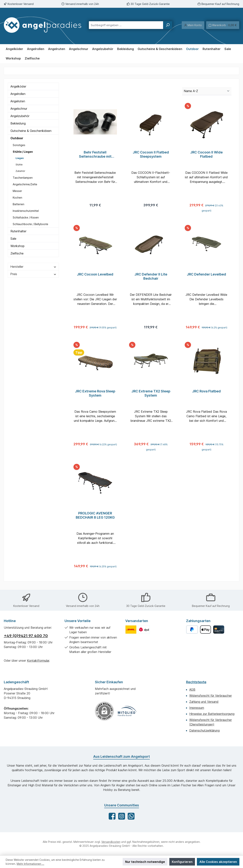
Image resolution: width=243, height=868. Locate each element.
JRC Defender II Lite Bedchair (151, 277)
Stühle (19, 165)
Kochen (17, 198)
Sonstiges (19, 145)
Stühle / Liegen (23, 152)
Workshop (17, 246)
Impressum (197, 708)
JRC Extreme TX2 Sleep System (151, 396)
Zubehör (20, 171)
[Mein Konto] (193, 25)
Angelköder (18, 86)
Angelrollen (18, 94)
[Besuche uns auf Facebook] (112, 816)
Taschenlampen (23, 178)
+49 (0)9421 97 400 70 (26, 636)
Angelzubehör (20, 116)
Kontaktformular (38, 661)
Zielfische (17, 253)
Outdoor (17, 138)
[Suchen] (168, 25)
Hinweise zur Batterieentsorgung (212, 714)
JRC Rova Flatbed (206, 393)
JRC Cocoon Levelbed (95, 275)
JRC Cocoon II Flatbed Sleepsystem (151, 154)
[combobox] (126, 25)
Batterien (19, 204)
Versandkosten (111, 842)
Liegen (20, 158)
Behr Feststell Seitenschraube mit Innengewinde (95, 154)
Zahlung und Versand (204, 702)
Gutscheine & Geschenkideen (31, 131)
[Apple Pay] (206, 630)
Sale (13, 239)
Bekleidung (18, 123)
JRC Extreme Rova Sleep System (95, 396)
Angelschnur (19, 109)
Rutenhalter (18, 231)
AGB (192, 690)
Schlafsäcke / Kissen (26, 217)
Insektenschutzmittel (26, 211)
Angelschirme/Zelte (25, 184)
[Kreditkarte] (219, 630)
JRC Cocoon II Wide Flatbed (206, 154)
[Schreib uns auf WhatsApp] (131, 816)
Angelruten (18, 101)
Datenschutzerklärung (204, 730)
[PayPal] (192, 630)
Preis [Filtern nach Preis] (33, 274)
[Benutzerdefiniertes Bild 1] (131, 630)
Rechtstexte (196, 682)
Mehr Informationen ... (30, 864)
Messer (17, 191)
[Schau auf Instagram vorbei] (122, 816)
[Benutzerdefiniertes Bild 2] (144, 630)
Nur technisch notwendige (145, 862)
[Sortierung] (207, 91)
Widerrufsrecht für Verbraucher (211, 696)
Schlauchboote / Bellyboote (30, 224)
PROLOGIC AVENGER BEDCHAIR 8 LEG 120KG (95, 519)
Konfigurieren (182, 862)
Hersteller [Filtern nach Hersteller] (33, 267)
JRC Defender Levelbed (206, 275)
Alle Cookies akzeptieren (218, 862)
